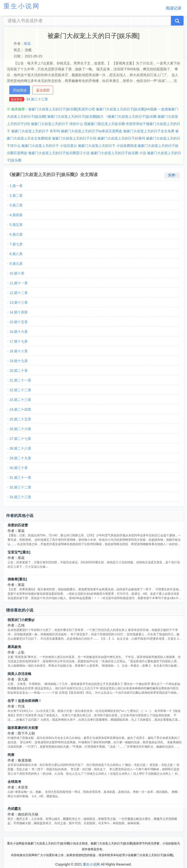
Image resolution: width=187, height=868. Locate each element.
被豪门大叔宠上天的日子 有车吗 (36, 131)
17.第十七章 (19, 341)
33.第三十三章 (37, 99)
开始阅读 (20, 90)
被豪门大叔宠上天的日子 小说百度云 (49, 146)
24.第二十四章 (20, 409)
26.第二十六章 (20, 429)
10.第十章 (17, 273)
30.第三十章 (19, 468)
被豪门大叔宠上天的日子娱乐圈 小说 (118, 153)
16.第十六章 (19, 332)
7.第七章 (16, 244)
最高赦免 (14, 647)
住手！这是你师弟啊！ (25, 701)
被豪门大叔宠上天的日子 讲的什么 (57, 124)
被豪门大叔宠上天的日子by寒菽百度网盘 (92, 131)
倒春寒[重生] (17, 579)
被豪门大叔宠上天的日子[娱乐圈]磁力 (75, 116)
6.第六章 (16, 234)
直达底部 (43, 90)
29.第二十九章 (20, 458)
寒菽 (27, 44)
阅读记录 (174, 8)
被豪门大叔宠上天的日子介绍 (74, 138)
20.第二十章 (19, 371)
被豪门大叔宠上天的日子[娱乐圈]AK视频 (126, 109)
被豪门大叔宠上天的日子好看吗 (121, 138)
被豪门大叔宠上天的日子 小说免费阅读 (107, 146)
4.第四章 (16, 215)
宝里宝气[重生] (19, 552)
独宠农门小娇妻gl (21, 620)
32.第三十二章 (20, 487)
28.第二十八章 (20, 448)
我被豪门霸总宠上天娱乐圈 (104, 124)
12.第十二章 (19, 293)
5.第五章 (16, 225)
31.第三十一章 (20, 478)
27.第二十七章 (20, 439)
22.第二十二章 (20, 390)
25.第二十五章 (20, 419)
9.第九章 (16, 264)
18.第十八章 (19, 351)
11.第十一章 (19, 283)
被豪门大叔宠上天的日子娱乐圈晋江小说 (59, 153)
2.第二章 (16, 195)
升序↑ (172, 175)
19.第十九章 (19, 361)
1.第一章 (16, 186)
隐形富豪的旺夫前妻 (23, 728)
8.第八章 (16, 254)
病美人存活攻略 (19, 674)
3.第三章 (16, 205)
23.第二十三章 (20, 400)
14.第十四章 (19, 312)
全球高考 (14, 782)
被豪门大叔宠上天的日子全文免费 (149, 131)
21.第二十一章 (20, 380)
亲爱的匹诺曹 (18, 525)
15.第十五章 (19, 322)
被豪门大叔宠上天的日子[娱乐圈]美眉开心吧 (62, 109)
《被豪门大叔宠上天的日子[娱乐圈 (131, 116)
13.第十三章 (19, 302)
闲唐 (11, 755)
